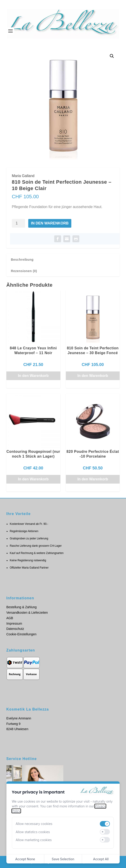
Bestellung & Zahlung (22, 607)
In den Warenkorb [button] (33, 376)
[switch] (105, 824)
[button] (112, 56)
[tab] (63, 260)
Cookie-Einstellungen (21, 634)
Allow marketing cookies (34, 840)
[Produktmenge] (18, 223)
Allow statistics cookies (33, 832)
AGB (10, 618)
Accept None (25, 859)
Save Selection (63, 859)
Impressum (14, 623)
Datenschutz (15, 629)
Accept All (101, 859)
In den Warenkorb (50, 223)
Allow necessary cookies (34, 824)
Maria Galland (23, 176)
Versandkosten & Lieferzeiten (27, 613)
